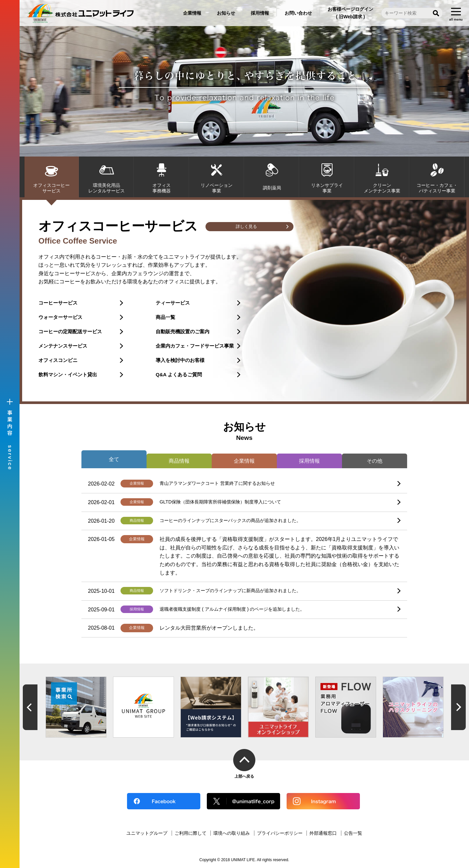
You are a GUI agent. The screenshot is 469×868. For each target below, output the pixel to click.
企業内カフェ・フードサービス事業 (195, 346)
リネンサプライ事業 (327, 188)
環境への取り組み (232, 833)
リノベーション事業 (217, 188)
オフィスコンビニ (58, 360)
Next (458, 707)
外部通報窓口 (323, 833)
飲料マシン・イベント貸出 (68, 374)
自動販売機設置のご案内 (183, 331)
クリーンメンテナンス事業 (382, 188)
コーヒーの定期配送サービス (70, 331)
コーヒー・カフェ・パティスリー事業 (437, 188)
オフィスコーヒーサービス (51, 188)
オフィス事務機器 (162, 188)
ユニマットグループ (147, 833)
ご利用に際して (191, 833)
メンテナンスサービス (63, 346)
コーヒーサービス (58, 303)
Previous (30, 707)
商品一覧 (165, 317)
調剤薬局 (272, 188)
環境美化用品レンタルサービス (107, 188)
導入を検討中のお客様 (180, 360)
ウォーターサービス (60, 317)
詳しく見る (246, 227)
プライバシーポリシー (280, 833)
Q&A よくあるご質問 (179, 374)
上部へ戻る (244, 776)
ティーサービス (173, 303)
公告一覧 (353, 833)
